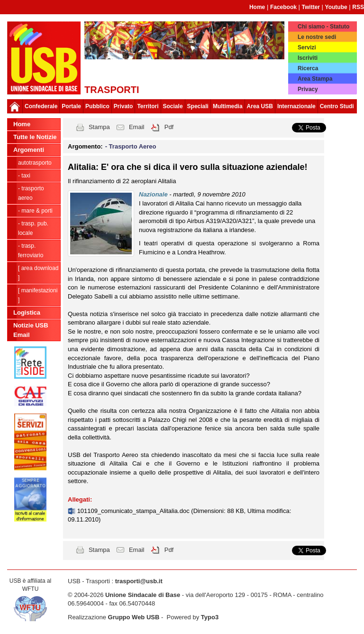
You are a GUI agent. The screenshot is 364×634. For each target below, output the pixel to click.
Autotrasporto (35, 163)
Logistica (27, 312)
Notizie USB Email (31, 330)
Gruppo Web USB (134, 617)
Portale (71, 106)
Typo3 (210, 617)
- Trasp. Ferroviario (31, 251)
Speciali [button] (198, 106)
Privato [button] (123, 106)
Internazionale (296, 106)
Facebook (283, 7)
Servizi (307, 47)
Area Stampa (315, 79)
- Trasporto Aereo (31, 193)
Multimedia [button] (228, 106)
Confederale (41, 106)
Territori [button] (148, 106)
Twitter (311, 7)
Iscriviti (308, 58)
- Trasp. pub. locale (33, 228)
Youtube (336, 7)
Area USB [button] (260, 106)
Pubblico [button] (97, 106)
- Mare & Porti (35, 211)
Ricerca (308, 68)
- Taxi (24, 176)
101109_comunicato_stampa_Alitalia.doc (134, 511)
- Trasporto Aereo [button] (131, 146)
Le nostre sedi (317, 37)
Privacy (308, 89)
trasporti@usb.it (139, 581)
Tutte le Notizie (35, 137)
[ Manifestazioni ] (38, 295)
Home (257, 7)
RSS (358, 7)
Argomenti (29, 150)
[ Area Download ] (38, 273)
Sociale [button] (173, 106)
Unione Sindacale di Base (143, 595)
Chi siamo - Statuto (323, 27)
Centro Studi (337, 106)
